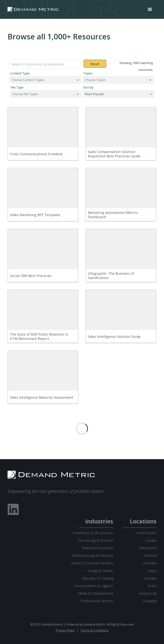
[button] (150, 9)
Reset (95, 64)
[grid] (82, 257)
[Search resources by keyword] (45, 64)
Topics (88, 73)
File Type (17, 87)
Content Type (20, 73)
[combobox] (12, 80)
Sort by (88, 87)
